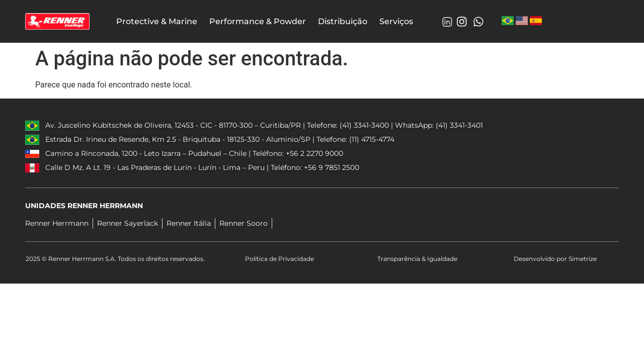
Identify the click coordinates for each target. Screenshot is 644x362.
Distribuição (343, 21)
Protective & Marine (157, 21)
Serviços (396, 21)
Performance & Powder (258, 21)
